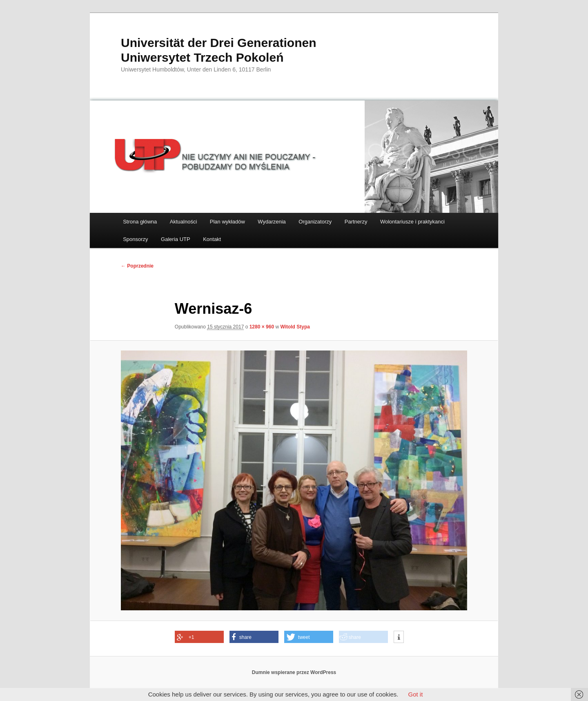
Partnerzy (356, 222)
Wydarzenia (272, 222)
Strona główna (140, 222)
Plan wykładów (227, 222)
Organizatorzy (315, 222)
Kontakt (212, 239)
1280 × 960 (262, 327)
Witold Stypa (295, 327)
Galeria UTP (176, 239)
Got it (415, 694)
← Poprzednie (137, 266)
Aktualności (183, 222)
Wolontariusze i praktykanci (412, 222)
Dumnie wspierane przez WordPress (294, 672)
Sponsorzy (135, 239)
